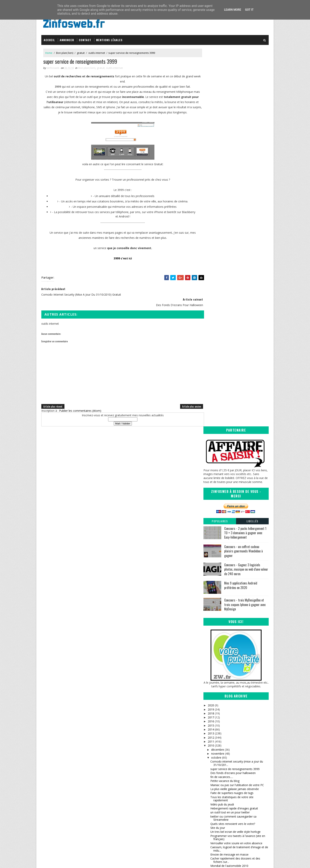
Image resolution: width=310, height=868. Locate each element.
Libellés (252, 142)
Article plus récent (53, 405)
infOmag (166, 801)
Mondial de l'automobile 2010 (229, 487)
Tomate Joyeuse (170, 805)
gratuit (81, 51)
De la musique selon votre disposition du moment (236, 564)
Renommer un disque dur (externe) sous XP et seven (238, 650)
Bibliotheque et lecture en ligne (230, 570)
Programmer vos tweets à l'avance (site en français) (238, 458)
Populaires (220, 142)
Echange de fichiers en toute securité (234, 533)
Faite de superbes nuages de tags (232, 414)
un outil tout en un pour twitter (230, 433)
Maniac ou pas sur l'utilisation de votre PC (237, 406)
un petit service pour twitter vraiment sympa (239, 644)
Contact (85, 38)
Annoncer (67, 38)
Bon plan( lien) (65, 51)
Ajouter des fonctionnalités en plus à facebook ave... (234, 520)
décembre (217, 370)
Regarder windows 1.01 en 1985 (231, 498)
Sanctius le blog (171, 797)
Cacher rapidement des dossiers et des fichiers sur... (235, 481)
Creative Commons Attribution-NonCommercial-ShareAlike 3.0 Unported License (239, 795)
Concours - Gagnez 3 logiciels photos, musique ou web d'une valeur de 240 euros (246, 190)
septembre (218, 693)
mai (213, 709)
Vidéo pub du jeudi (222, 425)
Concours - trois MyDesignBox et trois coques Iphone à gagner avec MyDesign (245, 225)
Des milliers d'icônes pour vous (230, 625)
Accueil (49, 38)
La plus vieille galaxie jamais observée (235, 410)
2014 (211, 350)
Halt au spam (219, 606)
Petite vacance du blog (225, 402)
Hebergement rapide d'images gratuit (234, 429)
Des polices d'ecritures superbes (231, 633)
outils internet (97, 51)
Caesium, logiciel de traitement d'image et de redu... (239, 470)
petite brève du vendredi (226, 667)
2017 (211, 338)
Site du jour (218, 448)
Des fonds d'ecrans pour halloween (233, 394)
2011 (211, 362)
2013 (211, 354)
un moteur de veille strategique (230, 506)
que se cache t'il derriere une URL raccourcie (239, 586)
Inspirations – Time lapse (176, 785)
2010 (211, 366)
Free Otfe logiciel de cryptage (229, 621)
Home (49, 51)
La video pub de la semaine (228, 582)
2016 (211, 342)
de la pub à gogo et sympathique (231, 629)
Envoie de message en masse (229, 475)
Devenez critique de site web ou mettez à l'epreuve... (237, 673)
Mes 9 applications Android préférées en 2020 (241, 206)
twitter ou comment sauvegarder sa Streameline (233, 439)
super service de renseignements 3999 (235, 390)
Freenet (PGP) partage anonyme (231, 574)
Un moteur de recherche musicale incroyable (239, 510)
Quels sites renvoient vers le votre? (233, 444)
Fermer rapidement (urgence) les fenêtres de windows (239, 687)
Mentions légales (109, 38)
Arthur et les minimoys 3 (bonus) (231, 514)
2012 (211, 358)
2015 (211, 346)
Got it (249, 10)
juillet (214, 701)
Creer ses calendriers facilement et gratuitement (232, 543)
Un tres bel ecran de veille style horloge (235, 453)
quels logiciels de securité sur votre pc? (235, 663)
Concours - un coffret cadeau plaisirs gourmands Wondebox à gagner (243, 172)
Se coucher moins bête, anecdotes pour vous (239, 537)
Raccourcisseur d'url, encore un (230, 602)
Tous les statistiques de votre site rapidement (232, 419)
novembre (217, 374)
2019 (211, 330)
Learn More (232, 10)
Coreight (166, 809)
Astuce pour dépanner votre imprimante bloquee (236, 492)
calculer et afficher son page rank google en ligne (238, 657)
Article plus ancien (183, 405)
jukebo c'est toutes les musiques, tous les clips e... (237, 639)
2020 (211, 326)
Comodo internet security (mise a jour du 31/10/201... (237, 384)
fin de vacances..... (222, 398)
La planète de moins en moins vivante (235, 502)
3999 (54, 85)
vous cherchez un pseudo (227, 590)
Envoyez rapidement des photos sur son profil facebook (236, 550)
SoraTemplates (61, 861)
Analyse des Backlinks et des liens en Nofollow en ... (234, 611)
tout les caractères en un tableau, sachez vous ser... (237, 680)
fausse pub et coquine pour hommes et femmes (236, 527)
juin (213, 705)
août (214, 697)
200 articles (218, 617)
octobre (216, 378)
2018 (211, 334)
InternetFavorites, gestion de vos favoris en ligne (238, 557)
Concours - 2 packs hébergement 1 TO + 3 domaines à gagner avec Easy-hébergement (245, 154)
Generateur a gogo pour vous (229, 578)
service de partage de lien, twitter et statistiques (233, 596)
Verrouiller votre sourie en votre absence (236, 464)
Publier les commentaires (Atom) (80, 409)
